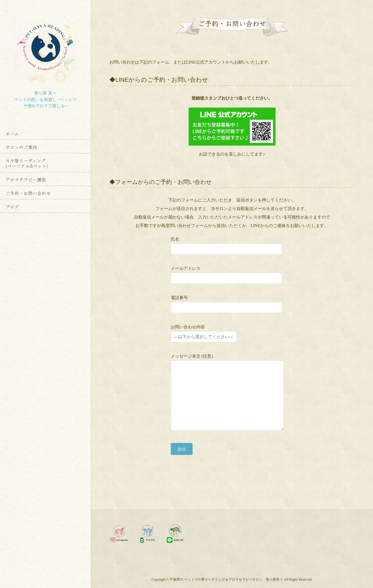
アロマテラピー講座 (26, 179)
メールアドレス (226, 274)
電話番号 (226, 303)
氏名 (226, 244)
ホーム (12, 133)
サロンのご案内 (21, 147)
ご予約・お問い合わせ (28, 193)
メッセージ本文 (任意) (232, 394)
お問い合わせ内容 (204, 332)
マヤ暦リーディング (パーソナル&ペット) (27, 163)
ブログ (12, 207)
